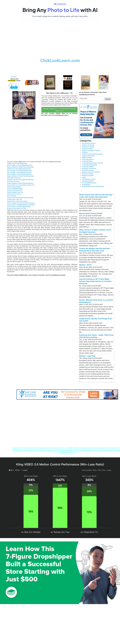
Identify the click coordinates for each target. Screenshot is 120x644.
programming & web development (93, 186)
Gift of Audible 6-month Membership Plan (19, 172)
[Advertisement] (60, 41)
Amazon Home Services (14, 194)
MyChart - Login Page (87, 356)
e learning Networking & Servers (92, 163)
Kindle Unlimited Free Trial (15, 192)
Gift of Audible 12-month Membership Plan (20, 165)
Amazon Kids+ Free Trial (14, 199)
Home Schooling (87, 174)
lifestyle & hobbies (88, 176)
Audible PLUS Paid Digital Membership (19, 169)
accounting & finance (89, 143)
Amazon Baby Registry (14, 187)
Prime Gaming (11, 196)
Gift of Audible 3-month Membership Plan (19, 171)
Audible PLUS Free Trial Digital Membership (20, 180)
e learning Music (87, 161)
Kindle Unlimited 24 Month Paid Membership (20, 167)
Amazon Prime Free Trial (14, 190)
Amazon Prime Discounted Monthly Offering (20, 198)
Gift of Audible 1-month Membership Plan (19, 174)
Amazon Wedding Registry (15, 189)
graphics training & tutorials (91, 172)
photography (86, 185)
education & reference (89, 168)
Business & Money (88, 147)
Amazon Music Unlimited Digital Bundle (19, 207)
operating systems (88, 181)
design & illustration (88, 156)
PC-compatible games (89, 183)
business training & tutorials (91, 150)
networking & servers (89, 179)
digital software (87, 158)
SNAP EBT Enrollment (14, 178)
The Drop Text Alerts (13, 181)
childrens (85, 152)
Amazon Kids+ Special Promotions (17, 201)
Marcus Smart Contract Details (91, 213)
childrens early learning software (92, 154)
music (84, 177)
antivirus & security (88, 145)
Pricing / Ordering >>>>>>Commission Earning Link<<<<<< (59, 110)
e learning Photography (90, 165)
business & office (88, 149)
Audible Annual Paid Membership (17, 163)
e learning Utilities (88, 167)
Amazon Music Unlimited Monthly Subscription (21, 205)
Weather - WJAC (85, 265)
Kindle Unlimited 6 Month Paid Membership (20, 183)
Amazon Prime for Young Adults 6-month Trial (21, 185)
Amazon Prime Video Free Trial (16, 208)
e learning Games (88, 159)
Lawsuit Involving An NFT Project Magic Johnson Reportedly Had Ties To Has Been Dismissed (95, 281)
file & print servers (88, 170)
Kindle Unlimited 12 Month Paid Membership (20, 176)
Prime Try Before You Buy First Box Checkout (21, 203)
